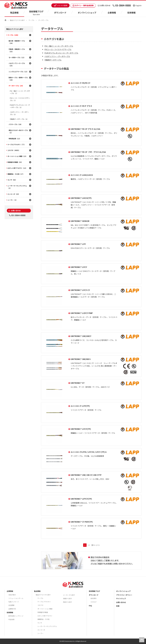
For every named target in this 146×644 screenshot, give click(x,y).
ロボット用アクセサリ (45, 616)
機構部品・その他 (43, 619)
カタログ (94, 602)
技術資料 (94, 598)
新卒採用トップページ (16, 616)
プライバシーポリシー (124, 595)
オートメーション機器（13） (17, 156)
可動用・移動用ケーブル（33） (17, 50)
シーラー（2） (12, 200)
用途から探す (68, 602)
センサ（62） (12, 180)
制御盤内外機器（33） (15, 162)
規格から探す (68, 598)
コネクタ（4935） (14, 150)
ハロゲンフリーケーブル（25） (17, 64)
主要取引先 (12, 609)
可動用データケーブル (53, 60)
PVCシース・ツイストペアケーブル (58, 49)
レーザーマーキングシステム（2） (17, 187)
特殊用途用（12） (15, 139)
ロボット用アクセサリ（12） (17, 168)
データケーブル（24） (16, 86)
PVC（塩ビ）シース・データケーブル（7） (20, 92)
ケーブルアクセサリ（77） (16, 145)
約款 (118, 606)
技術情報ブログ (94, 591)
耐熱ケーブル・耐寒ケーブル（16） (18, 79)
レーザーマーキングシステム (47, 626)
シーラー (40, 633)
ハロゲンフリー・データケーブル (57, 56)
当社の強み (12, 595)
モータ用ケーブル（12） (17, 57)
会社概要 (11, 605)
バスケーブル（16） (15, 124)
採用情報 (131, 13)
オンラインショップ (87, 13)
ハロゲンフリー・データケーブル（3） (19, 113)
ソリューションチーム (16, 598)
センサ (40, 623)
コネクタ (40, 605)
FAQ (90, 606)
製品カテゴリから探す (17, 20)
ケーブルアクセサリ (44, 602)
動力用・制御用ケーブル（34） (17, 42)
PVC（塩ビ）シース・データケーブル (59, 46)
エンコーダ (41, 630)
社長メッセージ (14, 602)
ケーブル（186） (13, 35)
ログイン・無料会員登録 (83, 5)
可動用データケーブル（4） (19, 119)
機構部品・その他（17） (16, 174)
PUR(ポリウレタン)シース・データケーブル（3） (20, 106)
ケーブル (32, 20)
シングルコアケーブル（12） (18, 72)
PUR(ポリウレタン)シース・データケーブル (61, 53)
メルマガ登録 (60, 5)
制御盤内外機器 (43, 612)
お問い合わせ (104, 5)
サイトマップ (121, 599)
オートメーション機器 (45, 609)
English (137, 5)
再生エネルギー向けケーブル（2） (18, 131)
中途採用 (11, 619)
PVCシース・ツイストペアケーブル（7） (20, 99)
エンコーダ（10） (14, 194)
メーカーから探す (69, 595)
